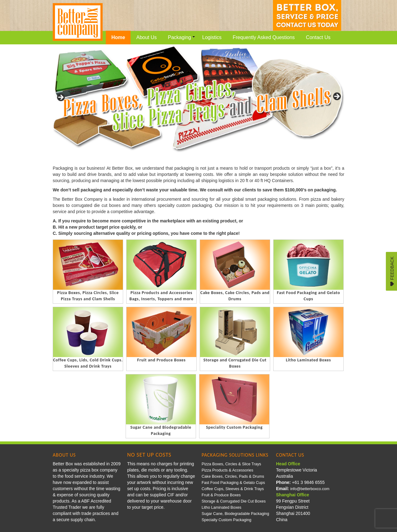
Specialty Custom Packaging (226, 520)
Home (118, 37)
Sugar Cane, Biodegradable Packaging (235, 514)
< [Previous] (60, 97)
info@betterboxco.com (310, 489)
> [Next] (337, 97)
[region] (198, 98)
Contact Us (318, 37)
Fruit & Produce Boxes (221, 495)
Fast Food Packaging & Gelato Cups (233, 483)
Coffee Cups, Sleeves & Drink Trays (233, 489)
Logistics (212, 37)
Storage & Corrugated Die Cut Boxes (234, 501)
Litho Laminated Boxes (221, 507)
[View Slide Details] (198, 98)
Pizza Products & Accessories (227, 470)
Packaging (181, 37)
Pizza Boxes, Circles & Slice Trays (231, 464)
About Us (146, 37)
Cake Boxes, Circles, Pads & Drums (233, 476)
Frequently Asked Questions (264, 37)
